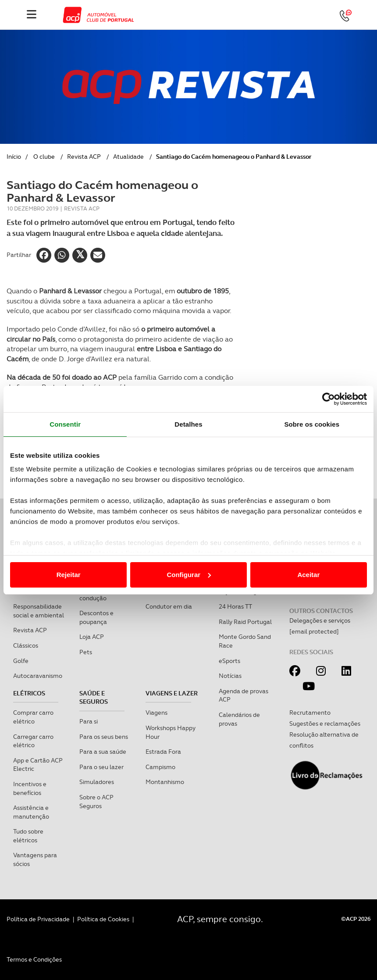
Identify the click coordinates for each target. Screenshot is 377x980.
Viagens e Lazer (172, 693)
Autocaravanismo (38, 676)
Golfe (21, 661)
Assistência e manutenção (31, 812)
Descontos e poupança (96, 617)
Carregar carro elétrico (33, 741)
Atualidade (128, 157)
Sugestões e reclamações (325, 723)
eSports (229, 661)
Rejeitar (69, 575)
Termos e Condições (34, 959)
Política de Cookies (103, 919)
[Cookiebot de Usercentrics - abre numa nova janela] (329, 399)
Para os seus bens (104, 737)
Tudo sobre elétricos (28, 836)
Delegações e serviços (320, 620)
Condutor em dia (169, 606)
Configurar (189, 575)
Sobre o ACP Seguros (96, 802)
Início (14, 157)
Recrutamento (310, 713)
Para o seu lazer (101, 767)
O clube (44, 157)
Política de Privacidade (38, 919)
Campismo (160, 767)
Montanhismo (165, 782)
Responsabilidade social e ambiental (39, 611)
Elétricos (29, 693)
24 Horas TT (235, 606)
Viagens (156, 713)
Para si (89, 721)
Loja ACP (92, 637)
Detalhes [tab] (188, 424)
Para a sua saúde (103, 752)
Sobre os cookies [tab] (312, 424)
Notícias (230, 676)
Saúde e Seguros (94, 698)
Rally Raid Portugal (245, 622)
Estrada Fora (163, 752)
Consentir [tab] (65, 424)
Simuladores (97, 782)
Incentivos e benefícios (30, 788)
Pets (86, 652)
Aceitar (308, 575)
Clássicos (26, 645)
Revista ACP (84, 157)
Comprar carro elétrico (33, 717)
